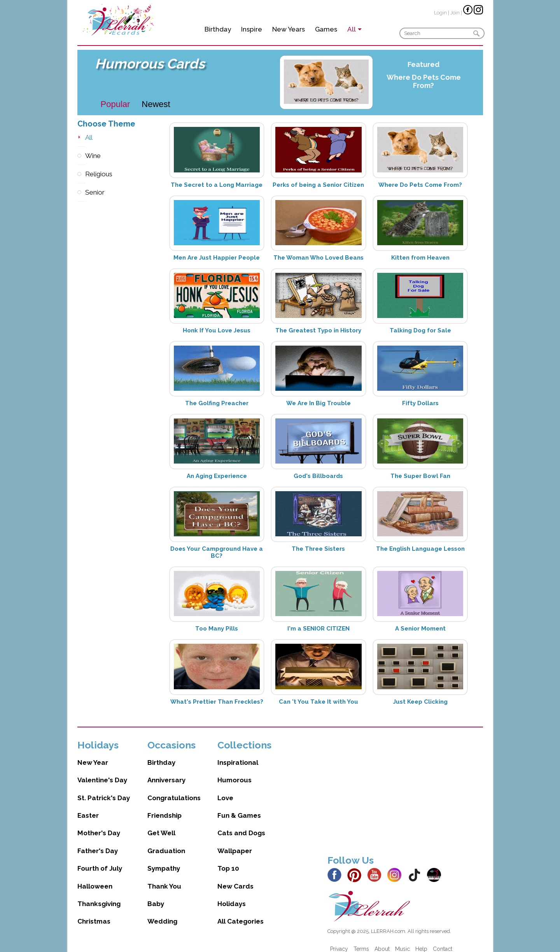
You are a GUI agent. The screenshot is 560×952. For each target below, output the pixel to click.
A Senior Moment (420, 629)
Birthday (218, 29)
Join (455, 13)
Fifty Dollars (420, 403)
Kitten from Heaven (420, 258)
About (382, 941)
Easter (88, 808)
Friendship (164, 808)
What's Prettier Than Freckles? (217, 702)
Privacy (339, 941)
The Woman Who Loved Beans (318, 258)
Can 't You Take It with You (318, 702)
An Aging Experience (217, 476)
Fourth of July (100, 861)
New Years (289, 29)
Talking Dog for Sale (420, 330)
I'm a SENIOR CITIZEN (318, 629)
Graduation (166, 843)
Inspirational (238, 755)
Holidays (232, 896)
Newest (156, 104)
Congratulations (174, 790)
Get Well (161, 825)
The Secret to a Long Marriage (217, 185)
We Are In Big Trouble (318, 403)
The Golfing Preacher (217, 403)
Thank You (164, 878)
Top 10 (228, 861)
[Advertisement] (405, 786)
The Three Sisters (318, 549)
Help (421, 941)
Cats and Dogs (241, 825)
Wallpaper (235, 843)
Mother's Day (99, 825)
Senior (81, 192)
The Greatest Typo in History (318, 330)
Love (225, 790)
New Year (93, 755)
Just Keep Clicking (420, 702)
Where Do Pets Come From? (424, 81)
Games (326, 29)
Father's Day (98, 843)
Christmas (94, 913)
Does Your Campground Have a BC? (217, 552)
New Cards (235, 878)
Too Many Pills (217, 629)
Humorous (234, 772)
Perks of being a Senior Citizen (318, 185)
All (81, 138)
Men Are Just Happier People (217, 258)
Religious (81, 174)
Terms (361, 941)
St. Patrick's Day (104, 790)
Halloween (95, 878)
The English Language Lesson (420, 549)
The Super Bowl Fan (420, 476)
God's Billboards (318, 476)
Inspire (252, 29)
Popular (115, 104)
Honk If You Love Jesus (217, 330)
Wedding (162, 913)
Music (402, 941)
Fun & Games (239, 808)
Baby (156, 896)
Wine (81, 156)
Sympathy (164, 861)
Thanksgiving (99, 896)
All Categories (241, 913)
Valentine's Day (102, 772)
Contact (443, 941)
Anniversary (166, 772)
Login (440, 13)
